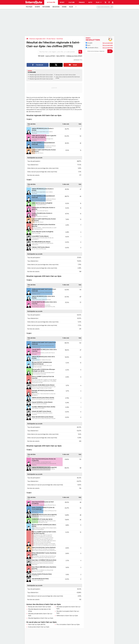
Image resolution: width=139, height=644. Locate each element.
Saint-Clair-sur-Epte (61, 77)
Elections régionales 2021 (38, 39)
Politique (29, 7)
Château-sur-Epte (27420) (74, 56)
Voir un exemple (108, 43)
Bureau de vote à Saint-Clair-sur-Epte (40, 607)
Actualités (51, 2)
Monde (64, 7)
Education (56, 7)
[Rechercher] (105, 7)
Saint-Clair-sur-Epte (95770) (37, 625)
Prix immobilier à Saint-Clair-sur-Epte (68, 625)
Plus (99, 2)
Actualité (89, 43)
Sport (62, 2)
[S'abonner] (99, 51)
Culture (71, 2)
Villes (71, 7)
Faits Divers (46, 7)
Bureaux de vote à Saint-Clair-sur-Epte (66, 75)
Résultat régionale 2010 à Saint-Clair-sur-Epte (41, 79)
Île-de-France (51, 39)
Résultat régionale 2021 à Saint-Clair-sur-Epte (41, 75)
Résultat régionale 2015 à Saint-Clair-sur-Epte (41, 77)
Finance (82, 2)
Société (37, 7)
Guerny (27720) (50, 56)
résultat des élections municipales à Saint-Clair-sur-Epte (58, 108)
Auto (90, 2)
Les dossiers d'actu (92, 48)
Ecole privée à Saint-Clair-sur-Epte (39, 627)
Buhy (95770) (61, 56)
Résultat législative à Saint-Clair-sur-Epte (41, 618)
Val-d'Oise (60, 39)
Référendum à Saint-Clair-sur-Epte (67, 616)
